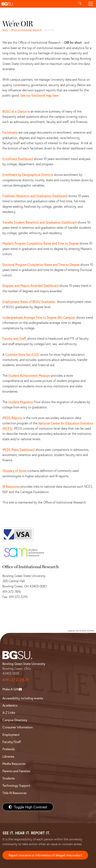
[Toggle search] (80, 4)
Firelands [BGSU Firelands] (9, 749)
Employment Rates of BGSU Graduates (29, 302)
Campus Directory (15, 720)
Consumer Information (18, 727)
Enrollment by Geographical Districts (28, 175)
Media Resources (14, 764)
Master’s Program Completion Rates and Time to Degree (41, 243)
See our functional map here (39, 95)
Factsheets (10, 132)
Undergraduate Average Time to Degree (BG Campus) (39, 317)
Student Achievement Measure (29, 375)
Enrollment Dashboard (18, 159)
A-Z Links (9, 712)
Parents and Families (16, 771)
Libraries (8, 756)
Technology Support (16, 785)
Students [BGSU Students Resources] (9, 778)
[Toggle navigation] (91, 4)
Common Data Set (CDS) (22, 354)
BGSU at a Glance (15, 111)
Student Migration (21, 402)
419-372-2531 (16, 680)
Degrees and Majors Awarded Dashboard (30, 285)
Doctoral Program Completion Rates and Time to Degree (41, 264)
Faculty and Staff (14, 338)
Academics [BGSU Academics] (10, 705)
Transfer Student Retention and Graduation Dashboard (40, 222)
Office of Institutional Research (26, 30)
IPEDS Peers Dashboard (19, 450)
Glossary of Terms (14, 471)
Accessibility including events (23, 698)
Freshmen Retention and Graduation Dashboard (35, 196)
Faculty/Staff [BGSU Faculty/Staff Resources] (12, 742)
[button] (37, 4)
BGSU (5, 30)
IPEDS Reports (12, 418)
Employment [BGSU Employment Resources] (11, 735)
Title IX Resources (14, 793)
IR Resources (11, 486)
